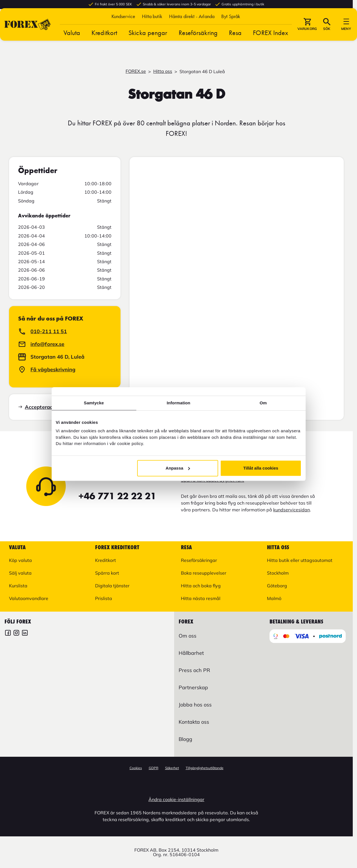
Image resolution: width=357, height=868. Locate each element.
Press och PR (194, 670)
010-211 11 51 (49, 331)
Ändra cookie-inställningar (176, 799)
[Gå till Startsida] (28, 34)
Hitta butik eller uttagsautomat (300, 560)
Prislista (104, 598)
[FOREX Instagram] (16, 633)
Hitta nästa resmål (201, 598)
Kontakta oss (194, 722)
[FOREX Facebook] (8, 633)
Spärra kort (107, 573)
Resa (235, 42)
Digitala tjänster (112, 586)
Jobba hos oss (195, 705)
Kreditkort (104, 42)
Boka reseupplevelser (204, 573)
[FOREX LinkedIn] (25, 633)
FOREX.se (136, 71)
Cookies (136, 768)
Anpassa (178, 468)
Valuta (72, 42)
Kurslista (18, 586)
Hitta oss (163, 71)
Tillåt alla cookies (261, 468)
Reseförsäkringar (199, 560)
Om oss (188, 636)
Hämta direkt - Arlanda (192, 26)
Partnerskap (193, 687)
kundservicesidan (292, 510)
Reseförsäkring (198, 42)
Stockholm (278, 573)
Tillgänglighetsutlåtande (205, 768)
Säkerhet (172, 768)
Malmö (274, 598)
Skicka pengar (148, 42)
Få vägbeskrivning (53, 369)
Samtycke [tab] (94, 403)
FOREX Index (271, 42)
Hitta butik (152, 26)
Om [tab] (263, 403)
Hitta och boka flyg (201, 586)
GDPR (154, 768)
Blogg (185, 739)
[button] (231, 26)
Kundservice (123, 26)
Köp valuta (20, 560)
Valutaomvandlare (29, 598)
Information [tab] (179, 403)
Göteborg (277, 586)
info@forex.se (47, 344)
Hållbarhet (191, 653)
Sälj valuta (20, 573)
